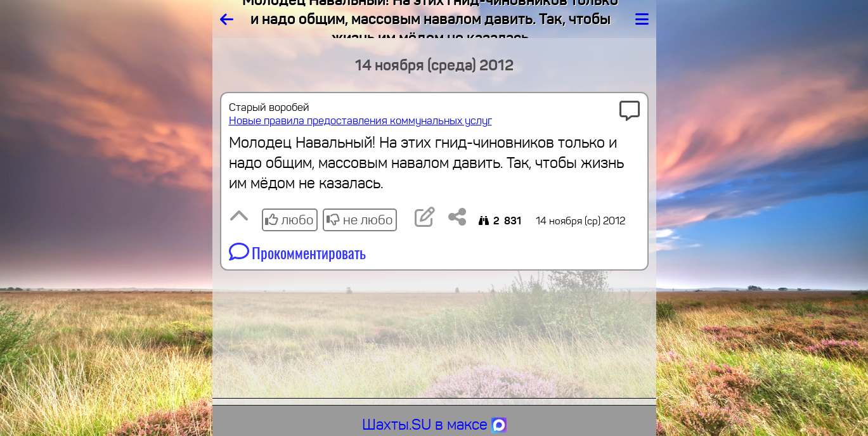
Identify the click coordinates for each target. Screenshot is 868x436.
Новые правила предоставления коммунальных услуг (360, 121)
